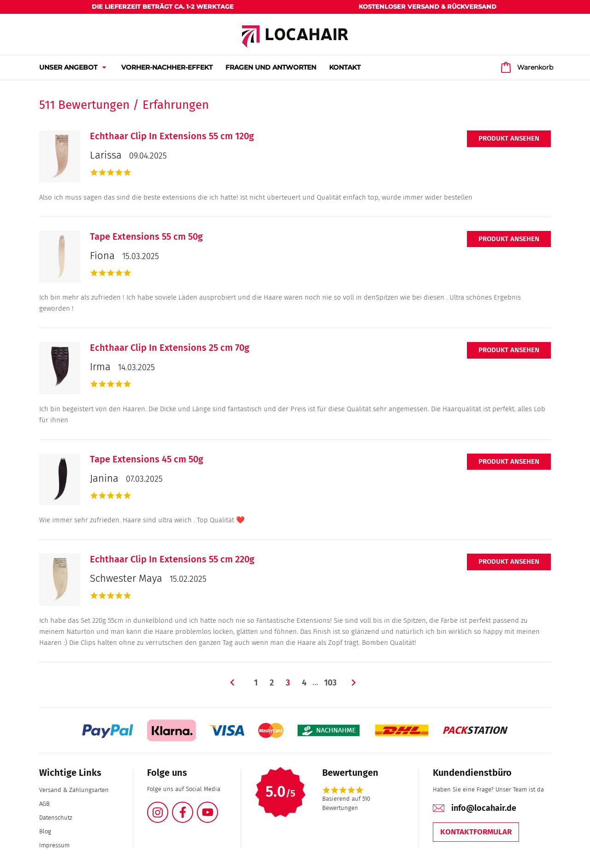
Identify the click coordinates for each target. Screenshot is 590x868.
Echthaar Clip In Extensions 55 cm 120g (172, 136)
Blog (45, 831)
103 (330, 683)
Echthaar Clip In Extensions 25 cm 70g (170, 348)
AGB (44, 804)
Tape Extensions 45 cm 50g (147, 459)
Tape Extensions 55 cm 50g (146, 236)
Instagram (168, 807)
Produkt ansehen (509, 138)
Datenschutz (56, 818)
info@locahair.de (484, 808)
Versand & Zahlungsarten (74, 790)
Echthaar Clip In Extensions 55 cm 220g (172, 559)
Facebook (193, 807)
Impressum (54, 845)
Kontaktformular (476, 832)
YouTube (218, 807)
